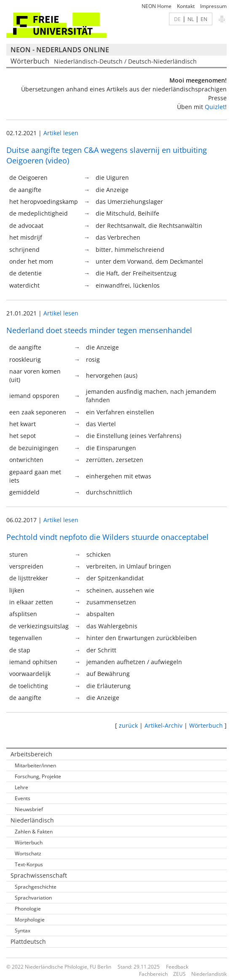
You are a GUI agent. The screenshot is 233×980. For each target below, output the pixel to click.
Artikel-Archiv (163, 725)
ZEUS (179, 974)
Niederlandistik (209, 974)
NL (191, 19)
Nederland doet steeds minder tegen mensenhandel (99, 330)
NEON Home (157, 6)
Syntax (23, 931)
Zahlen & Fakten (34, 832)
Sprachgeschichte (36, 887)
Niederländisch (32, 820)
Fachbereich (153, 974)
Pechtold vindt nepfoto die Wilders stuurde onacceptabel (107, 537)
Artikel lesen (61, 133)
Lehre (21, 787)
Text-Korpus (29, 864)
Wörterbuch (206, 725)
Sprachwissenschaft (39, 875)
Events (23, 798)
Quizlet (215, 107)
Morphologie (30, 920)
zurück (128, 725)
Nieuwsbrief (29, 809)
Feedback (177, 967)
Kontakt (186, 6)
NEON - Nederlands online (60, 50)
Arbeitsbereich (31, 754)
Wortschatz (28, 853)
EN (204, 19)
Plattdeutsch (28, 941)
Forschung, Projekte (38, 776)
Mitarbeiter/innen (35, 765)
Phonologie (28, 909)
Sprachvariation (33, 898)
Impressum (213, 6)
